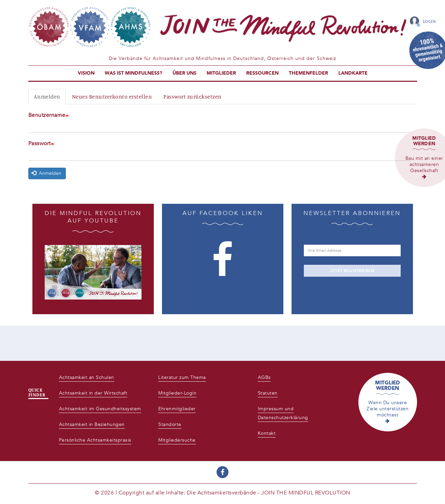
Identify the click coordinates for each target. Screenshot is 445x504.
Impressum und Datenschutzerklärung (283, 413)
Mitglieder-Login (177, 393)
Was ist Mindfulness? (133, 73)
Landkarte (353, 73)
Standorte (170, 424)
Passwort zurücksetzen (192, 96)
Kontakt (267, 433)
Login (429, 21)
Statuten (268, 393)
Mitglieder (221, 73)
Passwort (40, 143)
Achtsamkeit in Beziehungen (92, 424)
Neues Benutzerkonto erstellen (112, 96)
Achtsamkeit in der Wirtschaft (93, 393)
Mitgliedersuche (177, 440)
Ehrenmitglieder (177, 409)
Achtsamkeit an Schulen (87, 377)
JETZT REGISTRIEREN (352, 271)
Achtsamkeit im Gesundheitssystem (100, 409)
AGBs (264, 377)
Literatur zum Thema (182, 377)
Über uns (184, 73)
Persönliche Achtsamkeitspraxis (95, 440)
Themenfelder (308, 73)
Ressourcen (262, 73)
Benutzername (47, 115)
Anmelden (47, 96)
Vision (86, 73)
